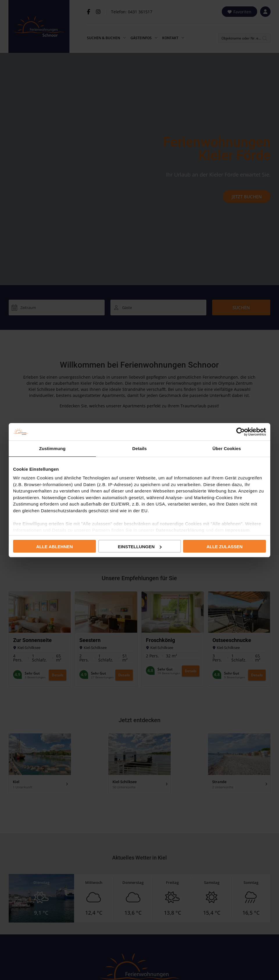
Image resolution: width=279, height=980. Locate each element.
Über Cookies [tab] (227, 448)
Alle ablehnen (54, 547)
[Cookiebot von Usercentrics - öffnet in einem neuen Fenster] (240, 432)
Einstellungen (140, 547)
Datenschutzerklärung (180, 530)
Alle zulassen (224, 547)
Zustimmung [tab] (52, 448)
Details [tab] (139, 448)
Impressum (238, 530)
